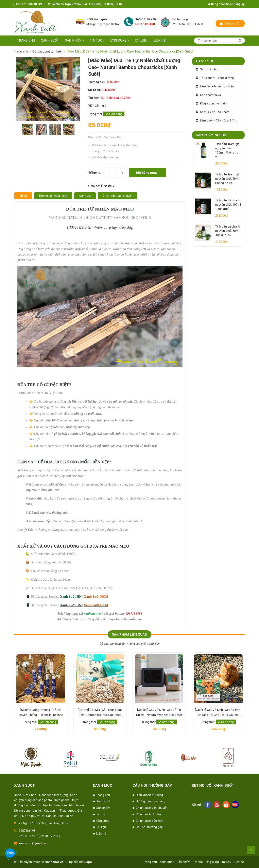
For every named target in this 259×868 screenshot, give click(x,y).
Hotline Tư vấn (145, 19)
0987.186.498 (145, 24)
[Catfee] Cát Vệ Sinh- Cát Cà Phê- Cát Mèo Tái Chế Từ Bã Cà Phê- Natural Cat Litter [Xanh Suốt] (218, 713)
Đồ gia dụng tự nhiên (214, 103)
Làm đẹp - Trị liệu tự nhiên (217, 86)
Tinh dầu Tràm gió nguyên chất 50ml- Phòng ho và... (228, 179)
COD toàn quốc (97, 19)
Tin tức (97, 40)
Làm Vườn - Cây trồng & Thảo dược (221, 120)
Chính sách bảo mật (150, 821)
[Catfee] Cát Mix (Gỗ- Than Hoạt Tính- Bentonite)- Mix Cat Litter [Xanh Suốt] (100, 713)
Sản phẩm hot (209, 69)
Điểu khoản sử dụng (149, 795)
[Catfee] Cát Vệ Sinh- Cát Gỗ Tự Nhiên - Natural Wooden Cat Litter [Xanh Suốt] (159, 713)
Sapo (88, 862)
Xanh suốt (50, 40)
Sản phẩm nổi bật (212, 135)
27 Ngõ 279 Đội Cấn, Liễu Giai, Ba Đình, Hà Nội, (93, 4)
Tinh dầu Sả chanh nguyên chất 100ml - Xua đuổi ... (228, 205)
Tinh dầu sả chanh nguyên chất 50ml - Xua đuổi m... (228, 231)
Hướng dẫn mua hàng (151, 801)
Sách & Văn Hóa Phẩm (215, 112)
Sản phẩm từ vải (211, 95)
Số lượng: (95, 173)
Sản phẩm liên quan (129, 634)
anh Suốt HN (72, 605)
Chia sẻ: (94, 186)
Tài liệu (141, 40)
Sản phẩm (74, 40)
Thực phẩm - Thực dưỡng (217, 78)
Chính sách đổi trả (148, 814)
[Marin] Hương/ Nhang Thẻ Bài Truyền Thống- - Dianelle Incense (41, 712)
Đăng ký (239, 4)
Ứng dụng (119, 40)
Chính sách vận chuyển (152, 808)
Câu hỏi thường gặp (149, 827)
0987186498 (35, 4)
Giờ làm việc (180, 19)
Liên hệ (159, 40)
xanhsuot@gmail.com (34, 843)
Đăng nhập (217, 4)
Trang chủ (26, 40)
